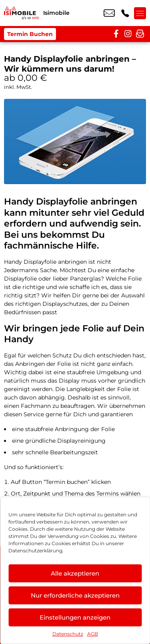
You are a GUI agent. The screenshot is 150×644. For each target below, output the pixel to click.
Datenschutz (68, 634)
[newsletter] (140, 34)
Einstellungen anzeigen (75, 617)
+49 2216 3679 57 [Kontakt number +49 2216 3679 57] (125, 13)
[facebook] (116, 34)
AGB (93, 634)
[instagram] (128, 34)
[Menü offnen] (140, 13)
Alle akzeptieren (75, 573)
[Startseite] (22, 13)
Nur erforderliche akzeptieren (75, 595)
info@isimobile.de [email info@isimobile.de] (109, 13)
